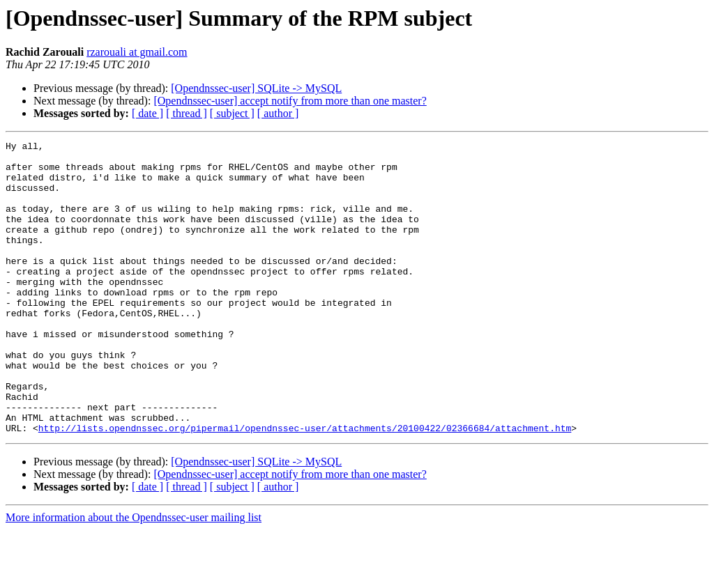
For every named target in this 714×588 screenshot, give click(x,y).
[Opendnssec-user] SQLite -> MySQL (256, 88)
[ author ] (278, 113)
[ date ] (147, 113)
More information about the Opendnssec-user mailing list (134, 576)
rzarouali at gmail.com (137, 52)
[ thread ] (187, 113)
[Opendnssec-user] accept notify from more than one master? (290, 101)
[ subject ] (232, 113)
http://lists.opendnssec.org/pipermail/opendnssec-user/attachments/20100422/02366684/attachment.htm (305, 486)
